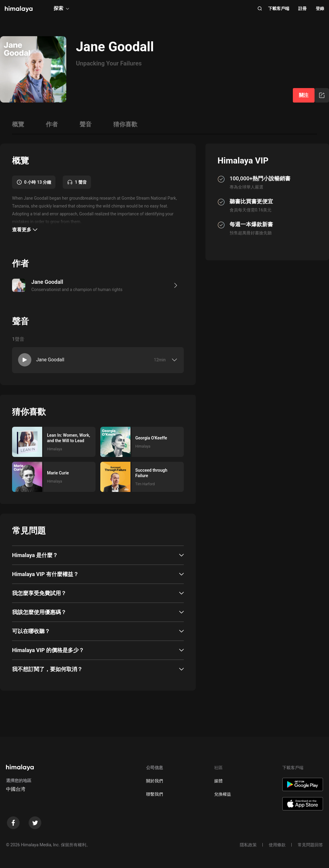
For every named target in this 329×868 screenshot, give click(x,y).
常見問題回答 (310, 845)
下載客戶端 (279, 8)
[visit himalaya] (19, 9)
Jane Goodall (50, 360)
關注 (304, 95)
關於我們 (155, 781)
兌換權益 (223, 794)
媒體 (218, 781)
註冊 (302, 8)
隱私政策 (248, 845)
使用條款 (277, 845)
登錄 (320, 8)
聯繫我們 (155, 794)
